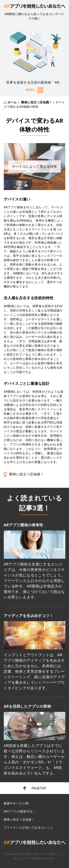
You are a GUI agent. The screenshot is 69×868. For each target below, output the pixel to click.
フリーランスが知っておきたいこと (28, 828)
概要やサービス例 (16, 803)
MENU (34, 90)
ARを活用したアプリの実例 (27, 706)
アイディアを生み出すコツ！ (29, 616)
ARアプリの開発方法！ (20, 811)
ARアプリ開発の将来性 (23, 525)
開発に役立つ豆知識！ (26, 474)
